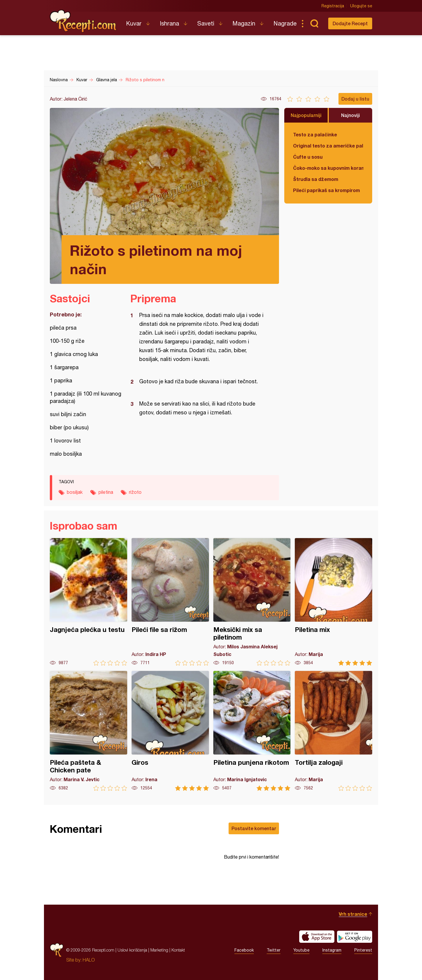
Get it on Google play (355, 937)
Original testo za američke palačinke (328, 146)
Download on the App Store (317, 937)
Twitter (274, 950)
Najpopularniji (306, 115)
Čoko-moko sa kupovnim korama (328, 168)
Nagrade (285, 23)
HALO (89, 960)
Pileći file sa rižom (170, 602)
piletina (106, 492)
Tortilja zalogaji (333, 731)
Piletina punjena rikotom (252, 731)
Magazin (244, 23)
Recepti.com (84, 21)
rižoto (135, 492)
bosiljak (75, 492)
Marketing (159, 950)
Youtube (301, 950)
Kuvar (134, 23)
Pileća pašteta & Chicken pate (89, 731)
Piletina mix (333, 602)
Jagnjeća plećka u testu (89, 602)
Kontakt (178, 950)
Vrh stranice (353, 914)
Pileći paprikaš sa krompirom (326, 190)
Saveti (206, 23)
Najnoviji (350, 115)
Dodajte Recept (350, 23)
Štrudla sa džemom (316, 179)
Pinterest (363, 950)
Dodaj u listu (355, 99)
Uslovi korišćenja (132, 950)
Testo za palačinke (315, 134)
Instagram (332, 950)
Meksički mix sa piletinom (252, 602)
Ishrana (169, 23)
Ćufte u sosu (308, 157)
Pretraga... (314, 23)
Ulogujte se (361, 6)
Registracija (333, 6)
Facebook (244, 950)
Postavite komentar (254, 828)
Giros (170, 731)
